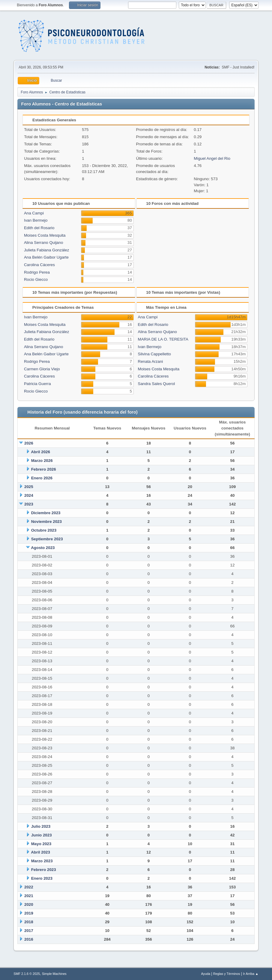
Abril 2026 (40, 452)
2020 (29, 904)
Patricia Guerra (37, 384)
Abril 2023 (40, 852)
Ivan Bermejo (36, 220)
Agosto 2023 (43, 548)
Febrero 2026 (44, 469)
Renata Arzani (151, 361)
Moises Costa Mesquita (45, 235)
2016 (29, 939)
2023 (29, 504)
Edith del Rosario (39, 228)
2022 (29, 887)
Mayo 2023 (41, 844)
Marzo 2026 (42, 461)
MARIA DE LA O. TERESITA (163, 339)
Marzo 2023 (42, 861)
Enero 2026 (42, 478)
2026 (29, 443)
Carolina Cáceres (39, 265)
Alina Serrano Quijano (43, 243)
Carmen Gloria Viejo (42, 369)
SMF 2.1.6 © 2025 (27, 974)
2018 (29, 922)
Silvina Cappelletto (154, 354)
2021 (29, 896)
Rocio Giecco (36, 279)
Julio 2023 (41, 826)
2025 (29, 487)
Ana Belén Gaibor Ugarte (46, 257)
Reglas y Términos (227, 974)
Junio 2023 (42, 835)
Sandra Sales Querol (157, 384)
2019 (29, 913)
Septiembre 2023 (47, 539)
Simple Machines (54, 974)
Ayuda (206, 974)
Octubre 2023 (44, 530)
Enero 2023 (42, 878)
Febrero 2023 (44, 870)
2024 (29, 495)
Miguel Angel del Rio (212, 158)
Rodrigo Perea (37, 272)
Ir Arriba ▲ (251, 974)
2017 (29, 931)
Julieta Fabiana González (46, 250)
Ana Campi (34, 213)
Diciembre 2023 (46, 513)
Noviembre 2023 (46, 522)
